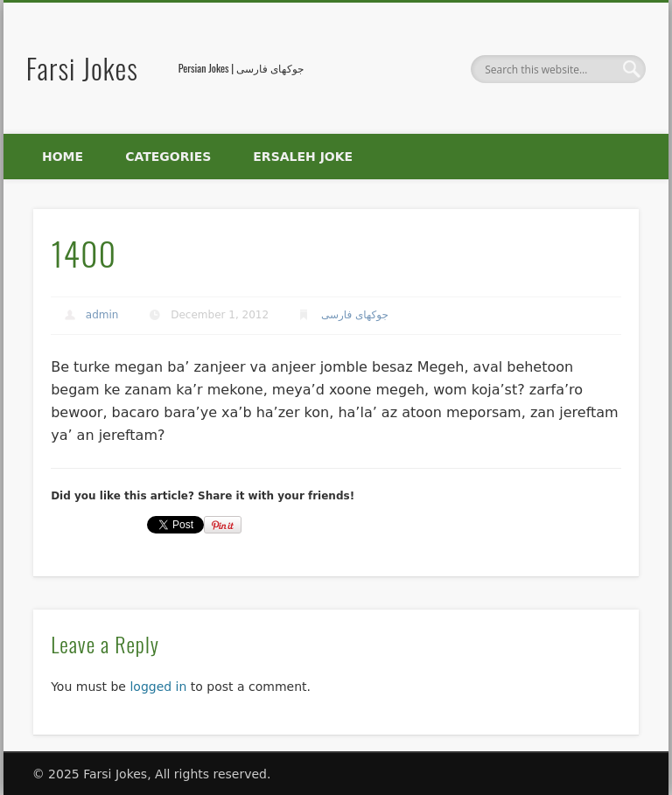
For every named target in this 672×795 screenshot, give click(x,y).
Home (63, 157)
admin (102, 315)
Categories (168, 157)
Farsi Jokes (82, 68)
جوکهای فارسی (355, 315)
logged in (158, 687)
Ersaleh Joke (303, 157)
